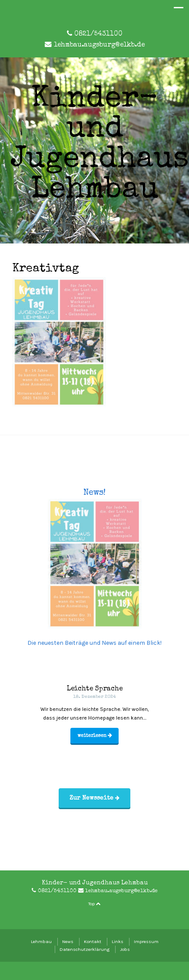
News (68, 942)
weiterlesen (95, 736)
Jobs (125, 949)
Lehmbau (41, 942)
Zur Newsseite (94, 798)
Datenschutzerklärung (85, 949)
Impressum (146, 942)
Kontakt (93, 942)
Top (94, 904)
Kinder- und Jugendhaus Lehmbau (100, 146)
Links (118, 942)
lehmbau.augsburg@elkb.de (99, 45)
